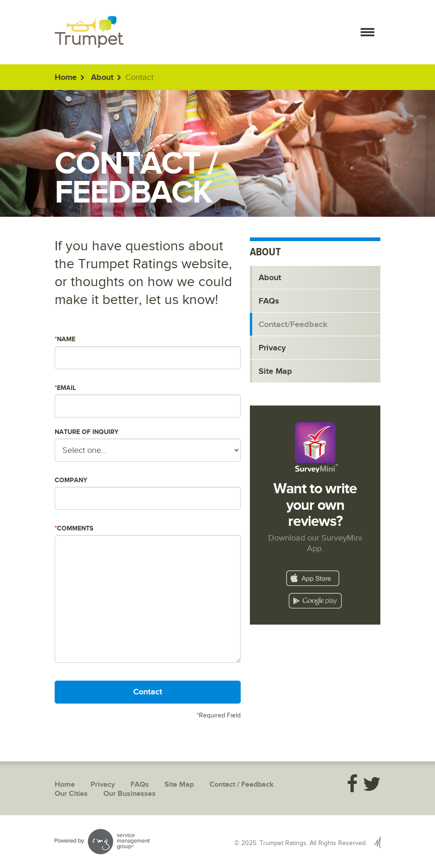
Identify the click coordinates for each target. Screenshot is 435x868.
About (102, 78)
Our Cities (71, 794)
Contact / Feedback (242, 785)
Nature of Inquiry (87, 432)
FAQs (269, 301)
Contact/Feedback (293, 325)
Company (71, 480)
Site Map (275, 372)
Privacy (272, 348)
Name (65, 339)
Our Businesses (130, 794)
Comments (74, 528)
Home (66, 78)
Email (65, 388)
